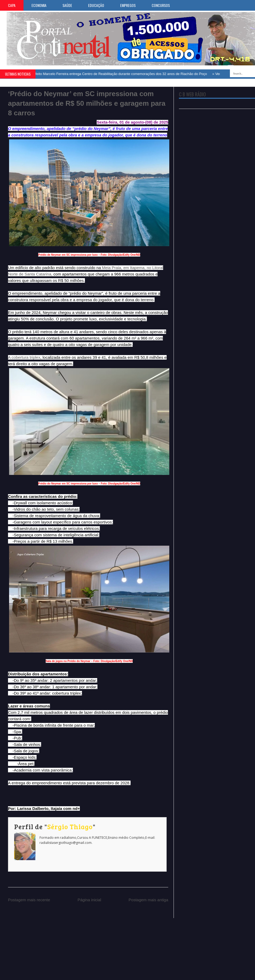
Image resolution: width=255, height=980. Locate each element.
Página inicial (89, 900)
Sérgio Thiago (70, 826)
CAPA (12, 5)
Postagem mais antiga (148, 900)
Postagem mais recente (29, 900)
